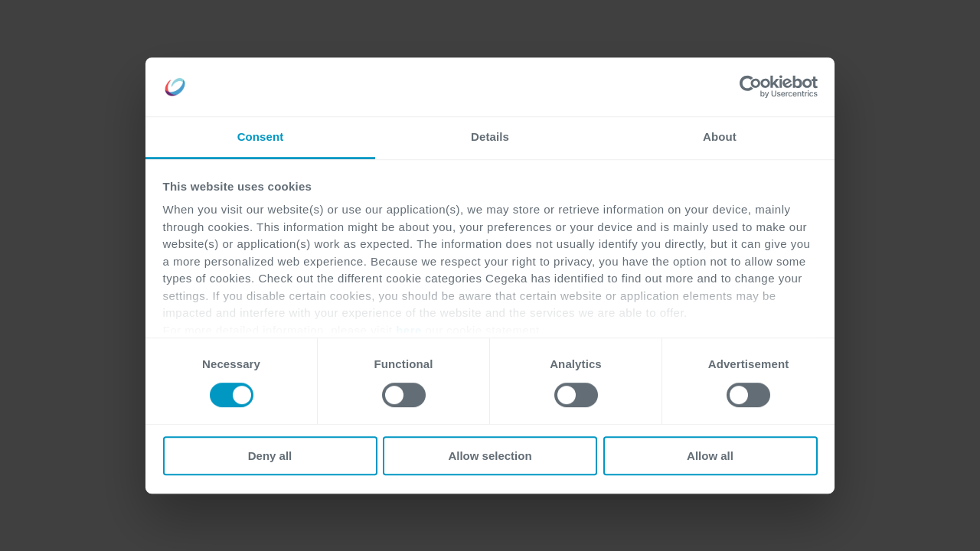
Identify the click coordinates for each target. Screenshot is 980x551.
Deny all (270, 456)
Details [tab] (490, 137)
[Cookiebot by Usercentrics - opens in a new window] (751, 87)
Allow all (710, 456)
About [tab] (720, 137)
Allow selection (490, 456)
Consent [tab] (261, 137)
